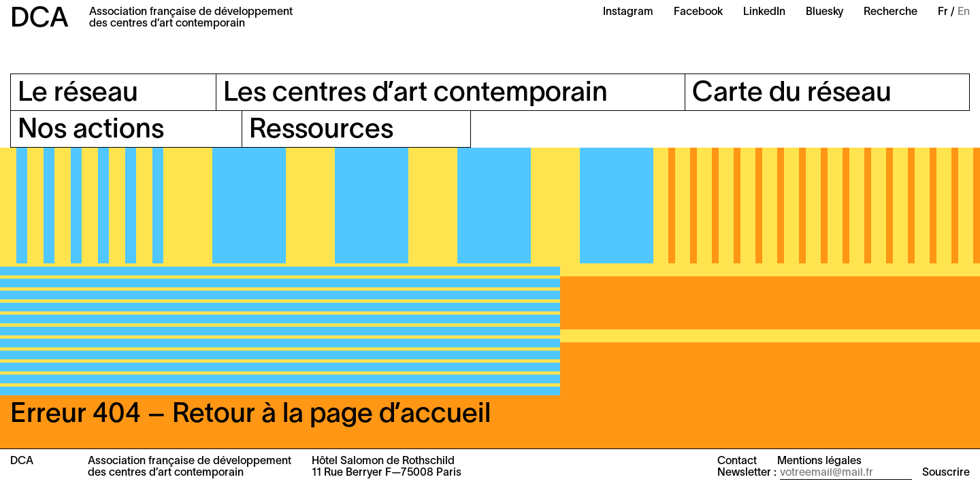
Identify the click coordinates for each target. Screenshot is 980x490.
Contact (737, 461)
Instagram (628, 12)
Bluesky (824, 12)
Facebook (698, 12)
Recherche (891, 12)
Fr (943, 12)
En (964, 12)
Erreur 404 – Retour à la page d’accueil (250, 415)
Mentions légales (819, 461)
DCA (39, 19)
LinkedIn (764, 12)
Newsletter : (747, 473)
